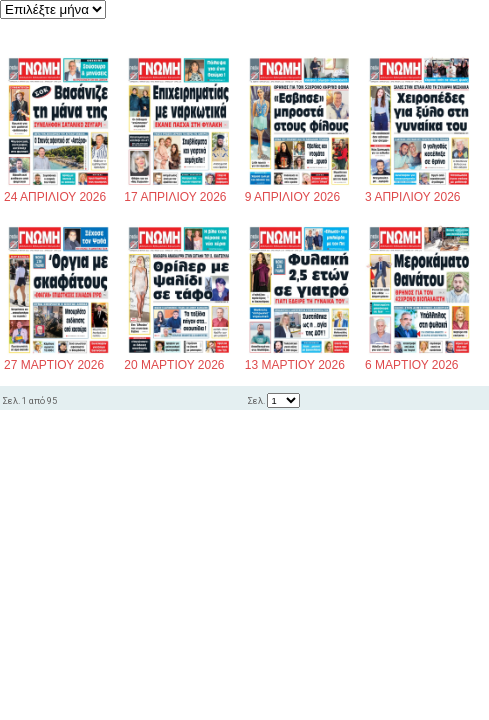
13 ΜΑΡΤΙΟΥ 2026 (299, 359)
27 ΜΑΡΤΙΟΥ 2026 (58, 359)
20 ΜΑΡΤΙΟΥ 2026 (178, 359)
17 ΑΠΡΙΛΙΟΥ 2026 (178, 191)
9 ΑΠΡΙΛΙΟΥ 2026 (299, 191)
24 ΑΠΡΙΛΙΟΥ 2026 (58, 191)
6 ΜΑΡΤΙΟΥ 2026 (419, 359)
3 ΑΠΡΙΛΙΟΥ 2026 (419, 191)
